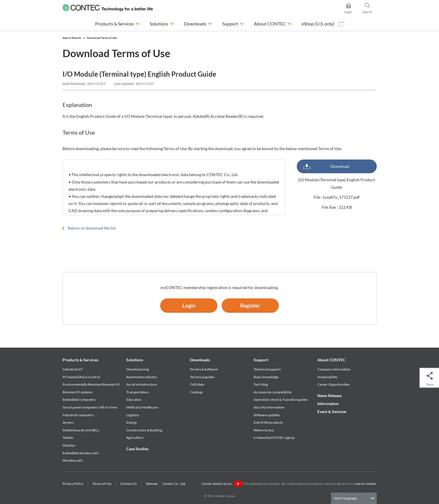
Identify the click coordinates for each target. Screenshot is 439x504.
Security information (269, 407)
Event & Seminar (332, 412)
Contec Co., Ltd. (175, 484)
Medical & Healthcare (142, 407)
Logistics (133, 415)
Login (189, 305)
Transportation (138, 392)
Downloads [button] (198, 23)
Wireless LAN (73, 460)
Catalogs (196, 392)
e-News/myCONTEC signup (274, 438)
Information (328, 404)
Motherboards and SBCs (81, 430)
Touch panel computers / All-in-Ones (90, 407)
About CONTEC (331, 360)
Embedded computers (79, 400)
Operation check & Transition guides (281, 400)
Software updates (267, 415)
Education (134, 400)
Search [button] (370, 8)
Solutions (135, 360)
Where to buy (264, 430)
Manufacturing (138, 369)
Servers (68, 422)
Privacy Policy (73, 484)
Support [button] (233, 23)
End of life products (268, 422)
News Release (329, 396)
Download (340, 166)
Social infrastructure (142, 384)
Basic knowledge (266, 377)
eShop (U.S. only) (323, 24)
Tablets (68, 438)
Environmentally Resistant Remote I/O (91, 384)
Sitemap (152, 484)
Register (250, 305)
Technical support (267, 369)
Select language (345, 498)
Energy (132, 422)
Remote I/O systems (77, 392)
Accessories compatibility (273, 392)
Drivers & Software (204, 369)
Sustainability (327, 377)
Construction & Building (144, 430)
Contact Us (129, 484)
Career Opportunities (333, 384)
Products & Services (80, 360)
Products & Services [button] (117, 23)
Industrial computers (78, 415)
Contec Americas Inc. (222, 484)
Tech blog (261, 384)
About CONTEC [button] (273, 23)
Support (261, 360)
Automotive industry (142, 377)
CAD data (197, 384)
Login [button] (351, 8)
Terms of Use (102, 484)
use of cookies (365, 484)
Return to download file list (92, 228)
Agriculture (135, 438)
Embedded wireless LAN (81, 453)
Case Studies (137, 449)
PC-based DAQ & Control (81, 377)
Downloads (200, 360)
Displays (69, 445)
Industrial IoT (73, 369)
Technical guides (202, 377)
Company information (334, 369)
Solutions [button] (162, 23)
